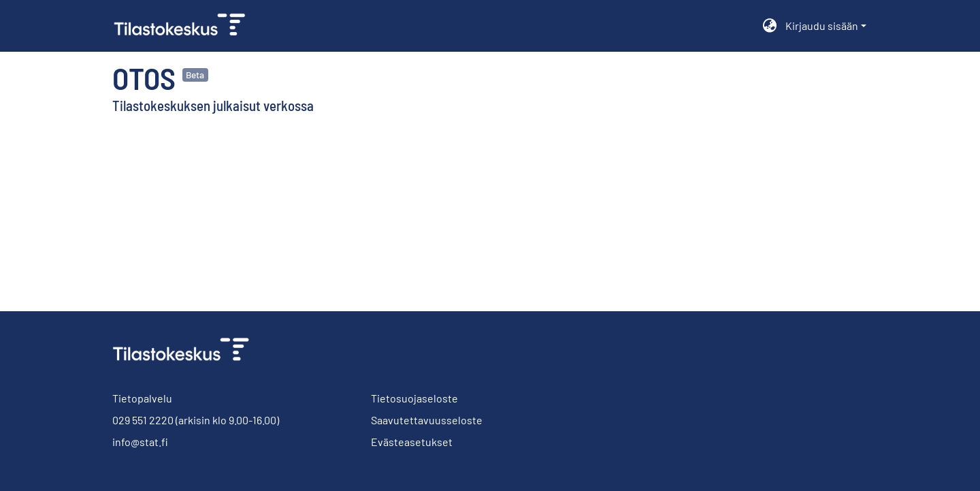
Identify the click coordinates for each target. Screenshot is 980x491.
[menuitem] (770, 26)
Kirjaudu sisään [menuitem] (822, 26)
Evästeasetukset (412, 442)
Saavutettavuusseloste (427, 420)
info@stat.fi (140, 442)
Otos (144, 78)
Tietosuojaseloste (414, 398)
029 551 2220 (143, 420)
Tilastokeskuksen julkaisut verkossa (213, 105)
